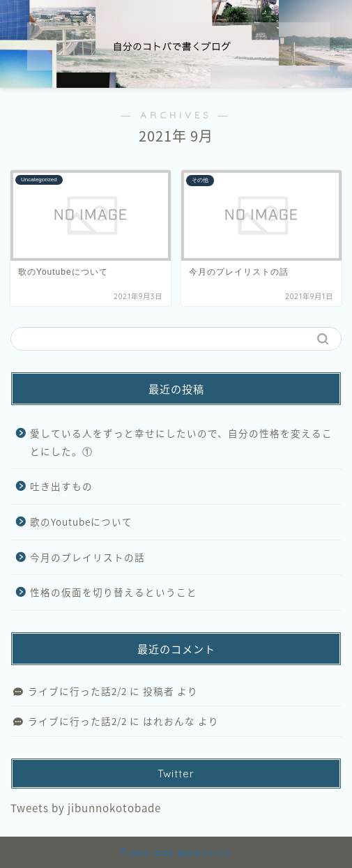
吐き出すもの (61, 486)
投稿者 (159, 691)
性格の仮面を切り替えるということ (114, 592)
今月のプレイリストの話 (87, 557)
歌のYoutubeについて (81, 521)
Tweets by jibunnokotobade (86, 808)
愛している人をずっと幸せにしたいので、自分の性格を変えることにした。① (181, 442)
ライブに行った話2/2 (77, 691)
